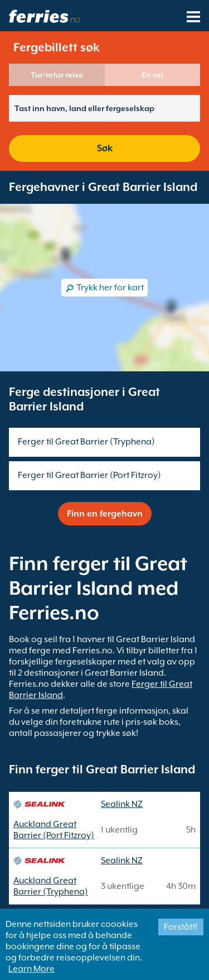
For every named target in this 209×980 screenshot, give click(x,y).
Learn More (31, 969)
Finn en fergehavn (105, 514)
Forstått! (181, 927)
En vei (152, 75)
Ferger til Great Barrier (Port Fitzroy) (89, 475)
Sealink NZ (122, 804)
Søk (105, 148)
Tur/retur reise (57, 75)
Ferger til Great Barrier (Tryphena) (86, 442)
